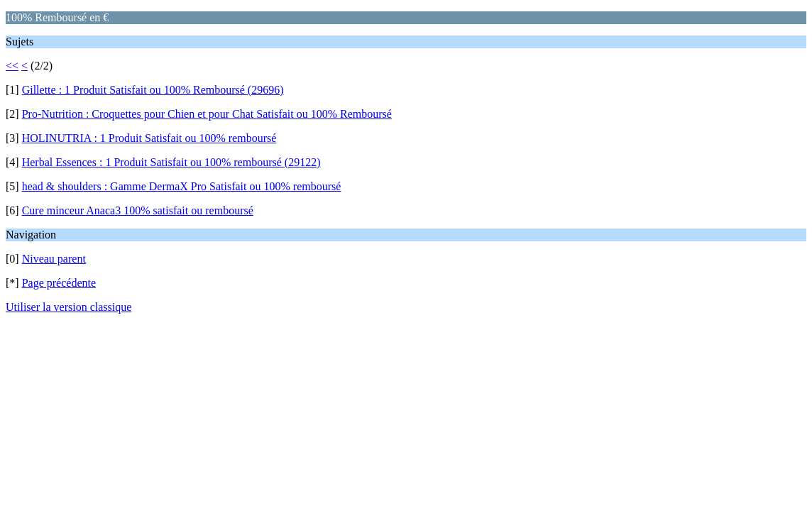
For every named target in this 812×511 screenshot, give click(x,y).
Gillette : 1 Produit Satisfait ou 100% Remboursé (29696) (153, 90)
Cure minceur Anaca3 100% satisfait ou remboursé (138, 210)
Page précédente (59, 283)
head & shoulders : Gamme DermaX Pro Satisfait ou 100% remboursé (182, 186)
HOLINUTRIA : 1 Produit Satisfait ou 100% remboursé (149, 138)
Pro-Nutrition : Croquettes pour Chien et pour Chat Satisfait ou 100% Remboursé (207, 114)
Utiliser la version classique (68, 307)
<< (12, 66)
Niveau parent (54, 259)
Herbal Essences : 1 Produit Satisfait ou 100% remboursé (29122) (171, 162)
